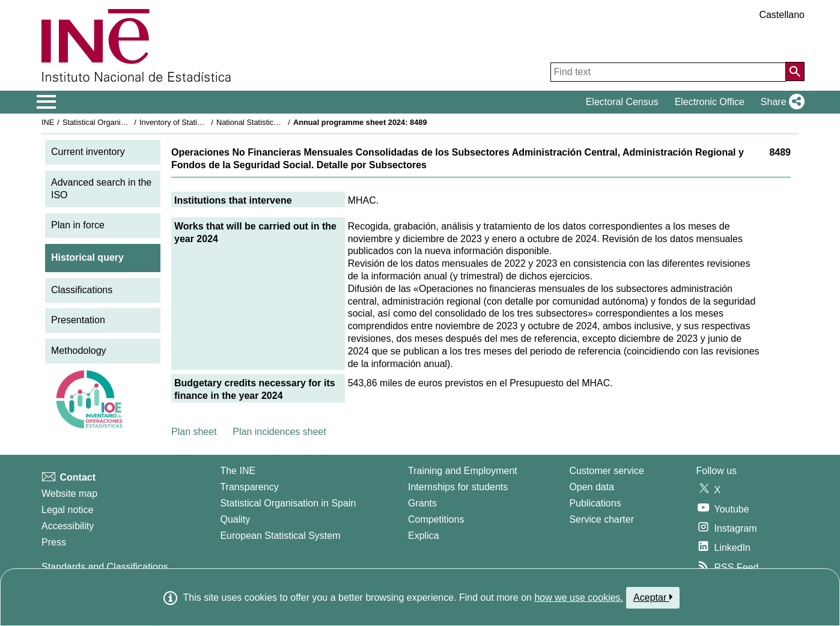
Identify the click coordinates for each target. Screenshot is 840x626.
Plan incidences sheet (279, 432)
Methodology (79, 351)
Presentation (78, 320)
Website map (69, 494)
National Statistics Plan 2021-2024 (275, 122)
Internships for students (458, 487)
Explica (424, 536)
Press (54, 542)
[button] (780, 102)
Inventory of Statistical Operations (197, 122)
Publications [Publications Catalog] (595, 503)
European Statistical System (280, 536)
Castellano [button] (782, 15)
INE (48, 122)
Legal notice (67, 510)
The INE (238, 471)
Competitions (436, 519)
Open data (592, 487)
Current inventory (88, 152)
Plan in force (78, 225)
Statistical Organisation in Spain (117, 122)
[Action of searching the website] (795, 71)
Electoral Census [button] (622, 102)
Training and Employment (463, 471)
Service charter (601, 519)
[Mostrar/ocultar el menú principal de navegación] (47, 102)
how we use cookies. (579, 597)
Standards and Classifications (105, 567)
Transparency (249, 487)
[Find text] (668, 72)
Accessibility (68, 526)
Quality (235, 519)
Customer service (606, 471)
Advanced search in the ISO (101, 189)
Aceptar (653, 597)
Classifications (82, 290)
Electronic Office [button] (710, 102)
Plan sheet (194, 432)
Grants (422, 503)
